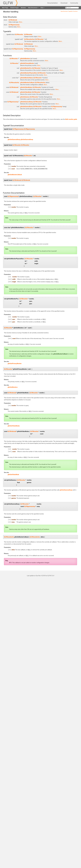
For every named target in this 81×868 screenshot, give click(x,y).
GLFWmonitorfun (29, 39)
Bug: (7, 559)
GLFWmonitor (19, 34)
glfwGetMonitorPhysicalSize (29, 73)
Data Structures (33, 8)
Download (64, 3)
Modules (23, 8)
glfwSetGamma (25, 97)
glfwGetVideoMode (26, 92)
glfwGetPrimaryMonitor (27, 63)
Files (43, 8)
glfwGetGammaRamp (27, 102)
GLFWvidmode (13, 20)
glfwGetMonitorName (27, 78)
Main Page (5, 8)
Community (74, 3)
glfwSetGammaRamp (26, 107)
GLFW (8, 3)
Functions (75, 11)
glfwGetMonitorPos (26, 68)
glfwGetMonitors (25, 59)
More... (21, 22)
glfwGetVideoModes (26, 87)
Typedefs (70, 11)
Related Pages (14, 8)
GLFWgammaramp (14, 25)
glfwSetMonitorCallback (27, 83)
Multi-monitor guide (71, 119)
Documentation (53, 3)
